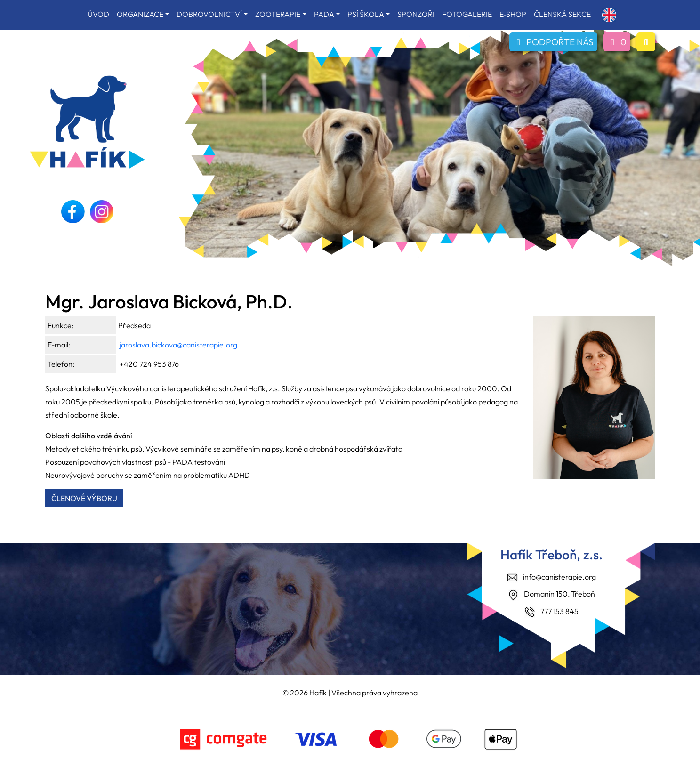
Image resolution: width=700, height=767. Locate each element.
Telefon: (61, 364)
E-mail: (59, 345)
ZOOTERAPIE (278, 14)
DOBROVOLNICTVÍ (209, 14)
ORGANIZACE (140, 14)
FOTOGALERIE (467, 14)
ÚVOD (98, 14)
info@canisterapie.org (559, 577)
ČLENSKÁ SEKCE (562, 14)
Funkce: (60, 325)
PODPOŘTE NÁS (553, 42)
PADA (324, 14)
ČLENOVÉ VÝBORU (84, 498)
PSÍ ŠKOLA (366, 14)
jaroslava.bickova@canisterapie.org (178, 345)
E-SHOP (513, 14)
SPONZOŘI (416, 14)
